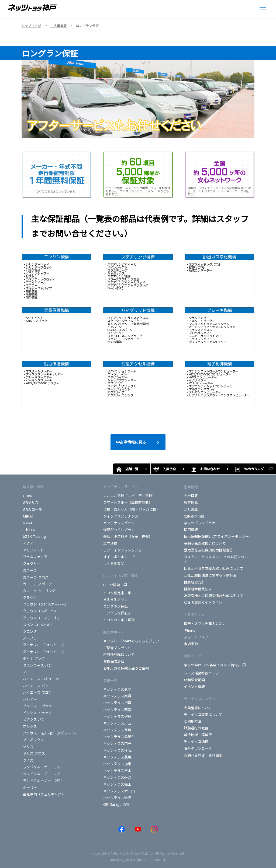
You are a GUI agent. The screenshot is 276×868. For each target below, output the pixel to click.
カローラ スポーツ (37, 584)
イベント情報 (194, 687)
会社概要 (191, 496)
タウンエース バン (37, 665)
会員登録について (198, 708)
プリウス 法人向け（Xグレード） (50, 733)
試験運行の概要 (196, 728)
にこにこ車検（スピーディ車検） (130, 496)
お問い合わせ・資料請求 (203, 755)
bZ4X (29, 530)
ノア (26, 672)
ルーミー (30, 787)
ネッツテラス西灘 (117, 696)
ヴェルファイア (35, 557)
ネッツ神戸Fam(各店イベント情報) (211, 665)
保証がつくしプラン (119, 530)
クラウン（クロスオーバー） (46, 604)
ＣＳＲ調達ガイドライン (203, 602)
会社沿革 (191, 509)
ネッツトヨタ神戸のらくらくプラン (131, 641)
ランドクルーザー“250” (44, 781)
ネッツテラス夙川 (117, 757)
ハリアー (30, 699)
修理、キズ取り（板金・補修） (128, 536)
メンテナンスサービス (121, 487)
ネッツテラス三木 (117, 771)
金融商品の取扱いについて (205, 543)
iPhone (190, 630)
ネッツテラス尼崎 (117, 689)
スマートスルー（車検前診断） (128, 502)
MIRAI (28, 516)
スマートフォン (196, 637)
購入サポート (114, 632)
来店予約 (191, 644)
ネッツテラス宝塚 (117, 730)
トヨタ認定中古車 (117, 593)
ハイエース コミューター (43, 679)
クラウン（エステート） (42, 618)
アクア (28, 543)
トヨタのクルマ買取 (119, 620)
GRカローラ (33, 509)
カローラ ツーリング (39, 591)
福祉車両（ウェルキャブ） (44, 794)
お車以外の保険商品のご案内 (126, 668)
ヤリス (28, 747)
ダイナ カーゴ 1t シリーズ (44, 645)
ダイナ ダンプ (34, 659)
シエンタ (30, 631)
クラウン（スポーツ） (40, 611)
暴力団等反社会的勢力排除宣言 (208, 550)
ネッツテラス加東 (117, 764)
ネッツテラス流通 (117, 798)
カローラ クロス (36, 577)
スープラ (30, 638)
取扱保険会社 (114, 661)
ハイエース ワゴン (37, 693)
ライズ (28, 760)
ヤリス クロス (34, 753)
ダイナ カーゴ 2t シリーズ (44, 652)
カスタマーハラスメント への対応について (216, 559)
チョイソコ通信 (196, 742)
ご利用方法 (193, 721)
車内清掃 (110, 543)
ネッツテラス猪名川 (119, 750)
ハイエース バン (36, 686)
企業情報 (191, 487)
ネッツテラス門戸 (117, 743)
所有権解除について (119, 655)
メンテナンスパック (119, 523)
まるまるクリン (115, 600)
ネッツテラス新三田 (119, 791)
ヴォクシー (32, 564)
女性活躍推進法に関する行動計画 (210, 575)
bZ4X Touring (34, 536)
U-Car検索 (112, 585)
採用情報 (191, 530)
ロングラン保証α (117, 613)
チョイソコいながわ (200, 699)
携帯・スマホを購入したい (205, 624)
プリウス (30, 726)
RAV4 (28, 523)
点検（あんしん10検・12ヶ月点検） (132, 509)
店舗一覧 (110, 680)
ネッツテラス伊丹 (117, 716)
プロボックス (33, 740)
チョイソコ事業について (203, 715)
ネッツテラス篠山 (117, 784)
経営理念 (191, 502)
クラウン (30, 598)
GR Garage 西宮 (116, 804)
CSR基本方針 (194, 516)
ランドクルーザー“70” (43, 774)
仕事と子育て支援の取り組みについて (214, 568)
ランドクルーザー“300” (44, 767)
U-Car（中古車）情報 (120, 576)
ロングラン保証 (115, 606)
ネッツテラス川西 (117, 723)
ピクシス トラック (37, 713)
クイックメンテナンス (121, 516)
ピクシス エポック (37, 706)
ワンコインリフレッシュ (123, 550)
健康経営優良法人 (198, 589)
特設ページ (193, 656)
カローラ (30, 570)
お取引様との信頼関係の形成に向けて (214, 596)
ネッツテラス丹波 (117, 777)
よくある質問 (114, 564)
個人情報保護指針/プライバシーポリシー (216, 536)
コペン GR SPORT (38, 625)
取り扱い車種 (33, 487)
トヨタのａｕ (194, 614)
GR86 (27, 496)
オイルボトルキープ (119, 557)
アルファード (33, 550)
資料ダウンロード (198, 748)
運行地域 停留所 (198, 735)
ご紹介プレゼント (117, 648)
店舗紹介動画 (194, 680)
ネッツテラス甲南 (117, 703)
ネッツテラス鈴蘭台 (119, 737)
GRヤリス (31, 502)
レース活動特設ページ (201, 673)
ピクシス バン (34, 719)
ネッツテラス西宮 (117, 710)
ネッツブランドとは (200, 523)
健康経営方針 (194, 582)
